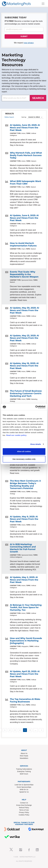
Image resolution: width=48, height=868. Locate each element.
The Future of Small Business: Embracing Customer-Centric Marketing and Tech (26, 393)
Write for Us (24, 790)
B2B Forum (24, 774)
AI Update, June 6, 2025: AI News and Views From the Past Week (24, 218)
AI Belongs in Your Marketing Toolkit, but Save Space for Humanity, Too (26, 607)
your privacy (29, 43)
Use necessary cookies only (24, 459)
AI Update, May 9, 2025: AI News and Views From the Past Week (24, 519)
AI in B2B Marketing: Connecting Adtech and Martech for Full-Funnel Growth (23, 548)
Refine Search (9, 117)
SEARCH (38, 98)
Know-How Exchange (24, 805)
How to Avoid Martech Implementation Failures (23, 244)
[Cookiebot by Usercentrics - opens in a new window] (35, 407)
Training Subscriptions (24, 769)
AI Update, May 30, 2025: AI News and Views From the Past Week (25, 310)
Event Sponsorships (24, 787)
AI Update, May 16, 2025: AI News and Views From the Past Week (24, 366)
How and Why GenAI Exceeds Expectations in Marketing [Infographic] (26, 641)
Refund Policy (24, 808)
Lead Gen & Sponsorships (24, 785)
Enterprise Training (24, 771)
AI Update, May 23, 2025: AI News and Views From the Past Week (24, 338)
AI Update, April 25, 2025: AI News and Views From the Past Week (25, 674)
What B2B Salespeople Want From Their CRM (25, 183)
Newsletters (24, 758)
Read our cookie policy (16, 435)
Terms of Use (24, 810)
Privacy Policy (24, 812)
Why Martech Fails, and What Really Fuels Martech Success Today (26, 155)
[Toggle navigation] (43, 4)
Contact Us (24, 803)
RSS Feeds (24, 756)
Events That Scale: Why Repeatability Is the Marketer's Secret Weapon (24, 274)
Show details (36, 444)
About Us (24, 753)
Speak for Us (24, 792)
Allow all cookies (24, 451)
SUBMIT (24, 36)
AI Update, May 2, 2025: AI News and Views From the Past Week (24, 580)
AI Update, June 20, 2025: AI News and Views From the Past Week (25, 128)
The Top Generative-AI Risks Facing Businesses (25, 700)
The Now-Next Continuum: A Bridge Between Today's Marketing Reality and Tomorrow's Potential (25, 485)
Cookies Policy (24, 815)
